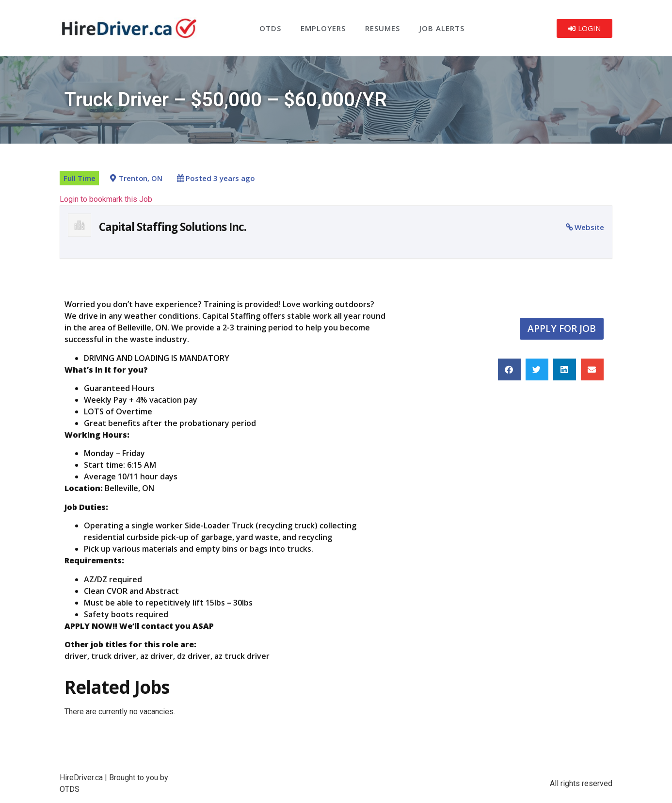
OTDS (270, 28)
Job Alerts (442, 28)
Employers (323, 28)
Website (589, 227)
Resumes (383, 28)
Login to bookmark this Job (106, 199)
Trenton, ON (141, 178)
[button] (509, 369)
